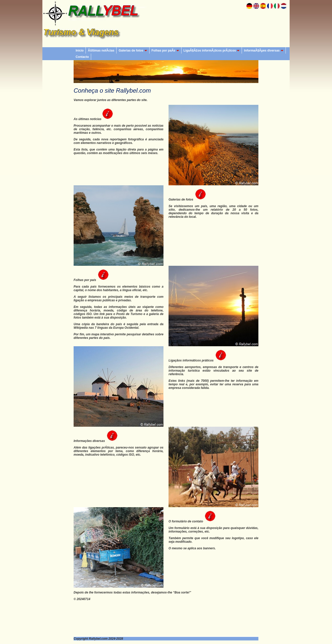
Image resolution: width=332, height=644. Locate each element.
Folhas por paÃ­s (165, 51)
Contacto (82, 57)
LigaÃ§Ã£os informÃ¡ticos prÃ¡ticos (212, 51)
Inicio (80, 51)
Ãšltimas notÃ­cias (101, 51)
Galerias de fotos (133, 51)
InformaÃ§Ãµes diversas (264, 51)
